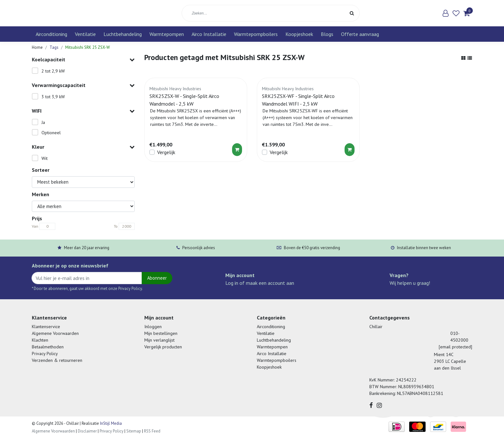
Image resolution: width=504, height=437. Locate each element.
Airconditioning (51, 34)
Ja (43, 122)
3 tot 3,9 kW (53, 97)
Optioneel (51, 133)
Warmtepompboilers (256, 34)
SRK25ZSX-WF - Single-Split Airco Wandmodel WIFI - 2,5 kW (298, 100)
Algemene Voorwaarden (55, 333)
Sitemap (134, 431)
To (116, 226)
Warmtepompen (167, 34)
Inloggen (153, 327)
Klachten (40, 340)
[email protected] (455, 347)
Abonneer (157, 278)
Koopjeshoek (299, 34)
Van (35, 226)
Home (37, 47)
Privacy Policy (45, 354)
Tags (54, 47)
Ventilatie (85, 34)
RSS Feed (152, 431)
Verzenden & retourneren (57, 360)
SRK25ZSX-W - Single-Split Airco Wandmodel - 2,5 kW (184, 100)
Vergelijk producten (163, 347)
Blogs (327, 34)
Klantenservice (46, 327)
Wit (45, 158)
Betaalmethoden (48, 347)
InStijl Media (110, 423)
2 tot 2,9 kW (53, 71)
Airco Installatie (209, 34)
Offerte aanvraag (360, 34)
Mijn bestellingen (161, 333)
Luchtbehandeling (123, 34)
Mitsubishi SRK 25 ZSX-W (88, 47)
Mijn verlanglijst (159, 340)
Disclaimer (87, 431)
